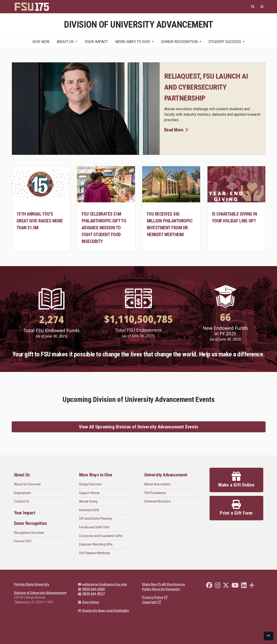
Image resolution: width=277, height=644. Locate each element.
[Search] (253, 7)
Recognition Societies (29, 533)
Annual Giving (88, 501)
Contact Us (22, 501)
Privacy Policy (155, 597)
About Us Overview (27, 484)
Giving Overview (90, 484)
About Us (65, 42)
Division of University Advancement (40, 593)
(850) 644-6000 (91, 589)
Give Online (89, 602)
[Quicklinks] (262, 7)
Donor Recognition (179, 42)
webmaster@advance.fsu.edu (102, 584)
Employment (22, 493)
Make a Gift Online (236, 480)
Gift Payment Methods (95, 553)
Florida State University (32, 584)
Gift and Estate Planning (95, 518)
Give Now (41, 42)
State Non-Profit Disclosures (164, 584)
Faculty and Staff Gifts (94, 527)
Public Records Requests (161, 589)
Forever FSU (23, 541)
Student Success (225, 42)
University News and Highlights (104, 611)
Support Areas (89, 493)
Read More (176, 130)
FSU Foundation (155, 493)
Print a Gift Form (236, 508)
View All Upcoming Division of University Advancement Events (139, 427)
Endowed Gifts (89, 510)
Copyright (151, 602)
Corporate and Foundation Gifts (101, 536)
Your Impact (96, 42)
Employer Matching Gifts (96, 544)
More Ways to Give (133, 42)
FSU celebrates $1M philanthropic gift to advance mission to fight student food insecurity (104, 228)
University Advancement (166, 475)
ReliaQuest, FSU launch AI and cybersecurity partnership (206, 87)
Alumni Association (157, 484)
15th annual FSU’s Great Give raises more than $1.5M (40, 221)
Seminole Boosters (158, 501)
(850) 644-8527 (91, 594)
